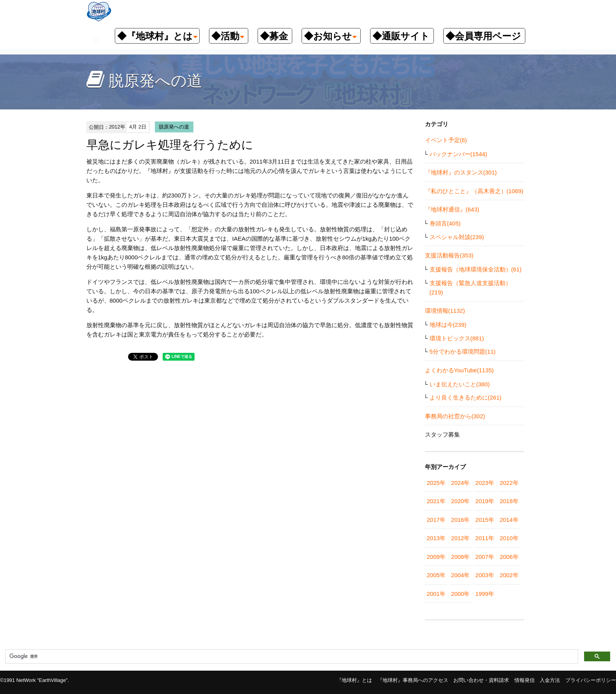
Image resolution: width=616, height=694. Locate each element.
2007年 (485, 557)
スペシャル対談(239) (457, 237)
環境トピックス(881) (457, 338)
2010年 (509, 538)
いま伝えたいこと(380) (460, 384)
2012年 (460, 538)
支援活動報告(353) (449, 255)
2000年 (460, 594)
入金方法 (550, 680)
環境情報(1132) (445, 311)
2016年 (460, 520)
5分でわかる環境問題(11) (463, 351)
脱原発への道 (174, 127)
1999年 (485, 594)
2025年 (436, 483)
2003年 (485, 575)
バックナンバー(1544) (458, 154)
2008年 (460, 557)
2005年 (436, 575)
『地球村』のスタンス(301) (461, 172)
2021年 (436, 501)
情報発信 (525, 680)
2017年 (436, 520)
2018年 (509, 501)
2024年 (460, 483)
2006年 (509, 557)
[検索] (291, 657)
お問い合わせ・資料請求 (481, 680)
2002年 (509, 575)
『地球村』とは (354, 680)
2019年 (485, 501)
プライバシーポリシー (591, 680)
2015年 (485, 520)
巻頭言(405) (445, 223)
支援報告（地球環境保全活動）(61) (476, 269)
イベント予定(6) (446, 140)
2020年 (460, 501)
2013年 (436, 538)
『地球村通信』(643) (452, 209)
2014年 (509, 520)
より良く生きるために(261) (466, 397)
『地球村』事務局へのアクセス (413, 680)
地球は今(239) (448, 325)
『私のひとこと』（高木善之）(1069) (474, 191)
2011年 (485, 538)
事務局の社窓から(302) (455, 416)
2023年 (485, 483)
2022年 (509, 483)
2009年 (436, 557)
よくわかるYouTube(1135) (459, 370)
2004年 (460, 575)
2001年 (436, 594)
